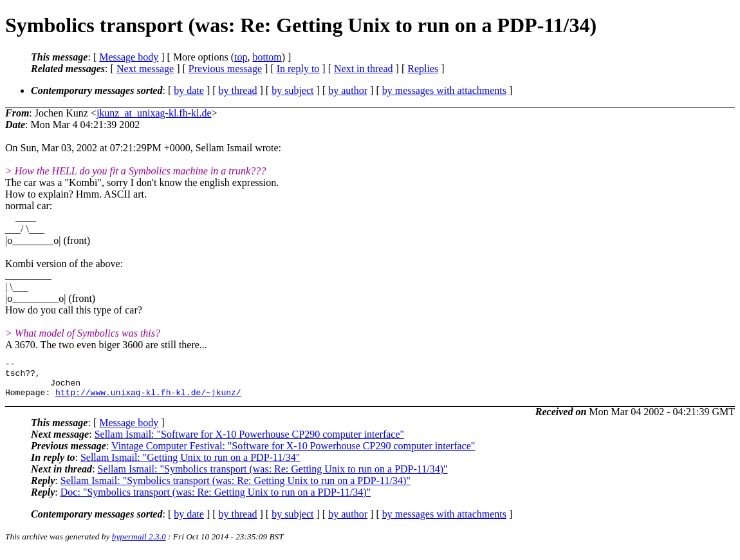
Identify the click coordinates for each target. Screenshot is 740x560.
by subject (292, 90)
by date (189, 90)
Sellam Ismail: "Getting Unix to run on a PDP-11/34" (190, 465)
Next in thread (364, 69)
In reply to (298, 69)
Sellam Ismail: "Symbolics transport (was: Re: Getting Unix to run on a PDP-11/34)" (273, 477)
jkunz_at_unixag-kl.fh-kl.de (154, 113)
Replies (423, 69)
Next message (145, 69)
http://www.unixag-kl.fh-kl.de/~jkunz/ (148, 400)
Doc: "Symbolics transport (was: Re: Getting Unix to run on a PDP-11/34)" (216, 500)
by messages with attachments (444, 90)
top (241, 57)
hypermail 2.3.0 (139, 544)
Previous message (225, 69)
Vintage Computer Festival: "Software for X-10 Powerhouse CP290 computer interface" (293, 453)
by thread (238, 90)
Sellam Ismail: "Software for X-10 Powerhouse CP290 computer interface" (249, 442)
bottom (267, 57)
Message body (129, 57)
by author (348, 90)
